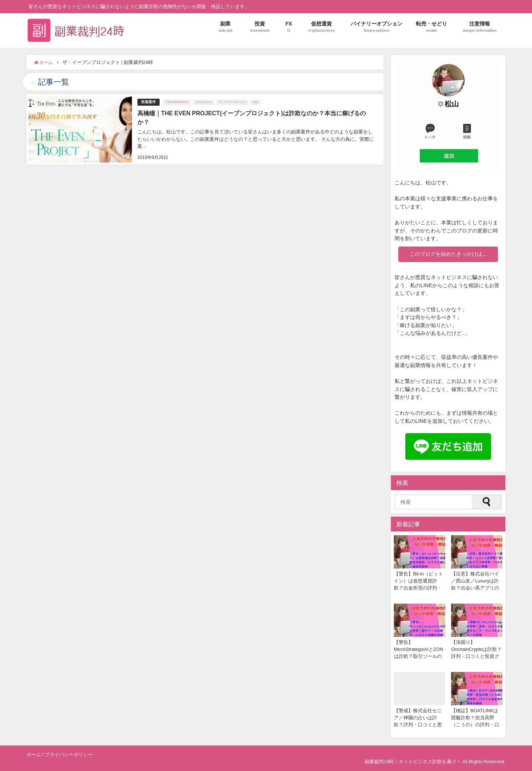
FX (289, 27)
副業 (225, 27)
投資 (260, 27)
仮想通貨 (321, 27)
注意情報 (480, 27)
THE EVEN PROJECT (177, 102)
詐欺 (256, 102)
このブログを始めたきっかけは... (448, 254)
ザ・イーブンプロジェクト (232, 102)
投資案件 (149, 102)
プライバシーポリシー (69, 755)
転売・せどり (432, 27)
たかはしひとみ (204, 102)
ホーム (34, 755)
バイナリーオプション (376, 27)
